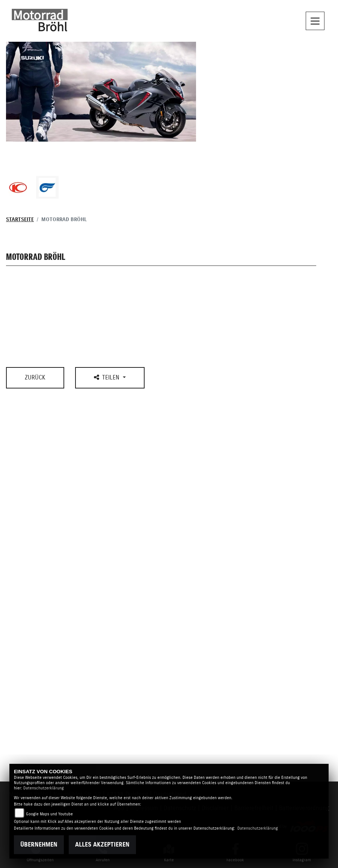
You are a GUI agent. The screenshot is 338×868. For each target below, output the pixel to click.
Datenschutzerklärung (44, 788)
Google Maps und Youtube (49, 814)
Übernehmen (39, 845)
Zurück (35, 378)
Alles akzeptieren (102, 845)
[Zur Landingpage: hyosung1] (47, 187)
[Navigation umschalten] (315, 21)
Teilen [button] (108, 377)
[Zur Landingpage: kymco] (18, 187)
